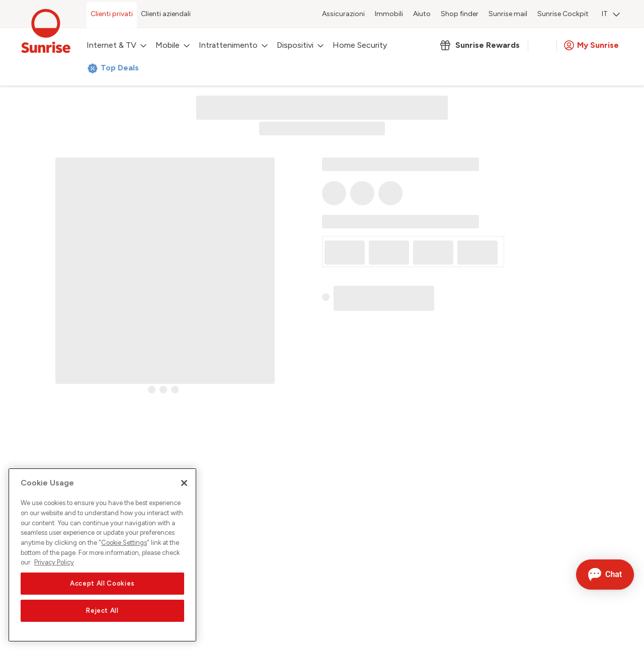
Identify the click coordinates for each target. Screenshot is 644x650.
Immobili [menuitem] (389, 14)
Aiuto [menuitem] (422, 14)
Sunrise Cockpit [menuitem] (563, 14)
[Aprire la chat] (605, 575)
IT (611, 14)
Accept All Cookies (102, 583)
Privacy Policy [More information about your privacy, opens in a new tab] (54, 562)
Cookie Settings (124, 543)
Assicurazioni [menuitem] (343, 14)
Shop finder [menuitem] (460, 14)
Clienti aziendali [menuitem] (166, 14)
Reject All (102, 611)
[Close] (184, 483)
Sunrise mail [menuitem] (508, 14)
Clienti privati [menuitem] (112, 14)
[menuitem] (611, 15)
